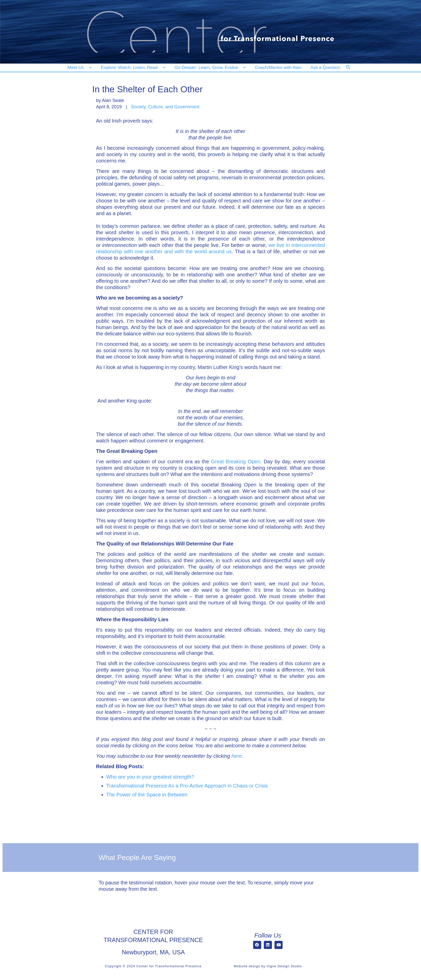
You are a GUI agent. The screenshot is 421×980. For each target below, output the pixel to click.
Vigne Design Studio (284, 966)
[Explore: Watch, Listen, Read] (132, 68)
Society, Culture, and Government (165, 107)
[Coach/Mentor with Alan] (278, 68)
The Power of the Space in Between (147, 795)
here (237, 756)
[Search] (352, 70)
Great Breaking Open (236, 462)
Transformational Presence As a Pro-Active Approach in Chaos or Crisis (187, 786)
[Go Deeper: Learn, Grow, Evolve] (209, 68)
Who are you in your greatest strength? (150, 777)
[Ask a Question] (326, 68)
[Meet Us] (80, 68)
